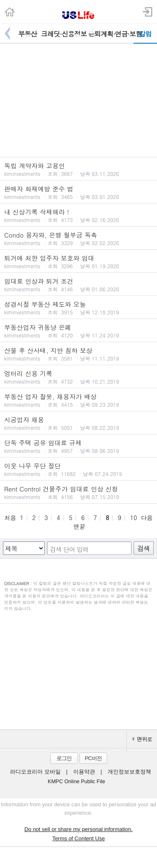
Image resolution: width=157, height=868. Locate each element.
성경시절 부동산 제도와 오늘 (78, 308)
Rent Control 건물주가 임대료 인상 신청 (78, 492)
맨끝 (80, 526)
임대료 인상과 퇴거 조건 (78, 285)
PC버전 (93, 758)
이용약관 (84, 772)
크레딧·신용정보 (64, 34)
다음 (147, 518)
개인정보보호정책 (129, 772)
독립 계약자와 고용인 (78, 169)
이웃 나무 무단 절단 (78, 469)
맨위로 (142, 739)
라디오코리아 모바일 (35, 772)
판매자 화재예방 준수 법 (78, 192)
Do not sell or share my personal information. (78, 829)
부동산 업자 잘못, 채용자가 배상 (78, 400)
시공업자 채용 (78, 423)
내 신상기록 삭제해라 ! (78, 215)
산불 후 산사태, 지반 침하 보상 (78, 354)
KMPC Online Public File (76, 782)
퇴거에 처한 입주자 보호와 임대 (78, 261)
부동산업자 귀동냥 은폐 (78, 331)
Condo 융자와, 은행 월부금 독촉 (78, 238)
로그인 (64, 758)
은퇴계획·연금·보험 (111, 34)
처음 (10, 518)
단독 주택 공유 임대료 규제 (78, 446)
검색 (144, 548)
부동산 (27, 34)
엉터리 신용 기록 (78, 377)
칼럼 (145, 34)
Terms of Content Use (79, 838)
